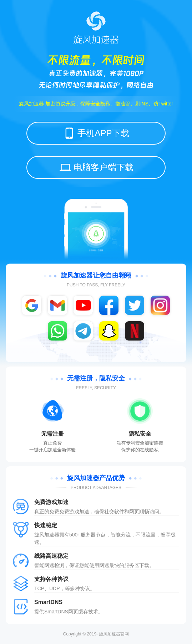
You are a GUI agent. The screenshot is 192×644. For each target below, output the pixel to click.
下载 (144, 565)
